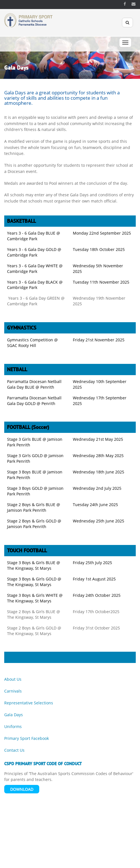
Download (22, 789)
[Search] (127, 23)
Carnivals (13, 691)
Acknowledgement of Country (60, 862)
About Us (13, 679)
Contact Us (14, 750)
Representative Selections (29, 703)
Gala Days (14, 715)
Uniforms (13, 726)
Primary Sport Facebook (27, 738)
